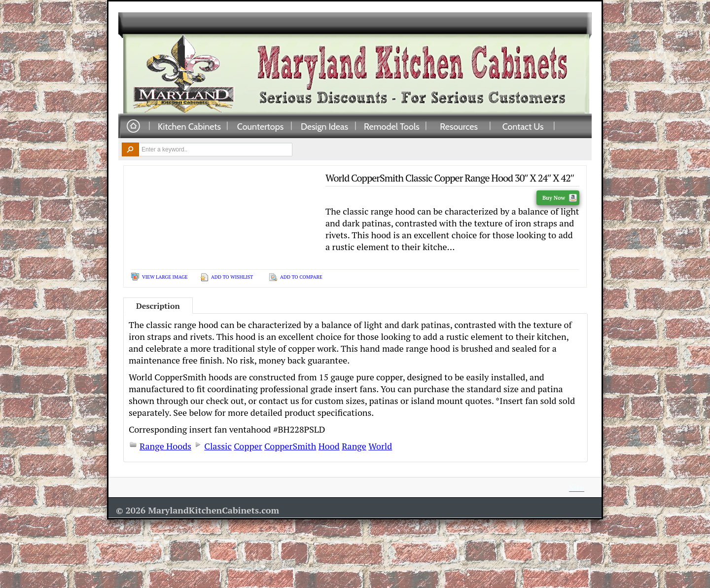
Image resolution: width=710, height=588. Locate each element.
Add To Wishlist (232, 277)
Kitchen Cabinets (189, 126)
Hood (329, 446)
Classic (218, 446)
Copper (248, 446)
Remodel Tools (392, 126)
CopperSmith (290, 446)
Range (354, 446)
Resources (459, 126)
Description (158, 306)
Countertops (260, 126)
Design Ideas (324, 126)
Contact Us (523, 126)
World (380, 446)
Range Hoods (165, 446)
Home (133, 127)
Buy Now (560, 198)
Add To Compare (301, 277)
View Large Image (165, 277)
